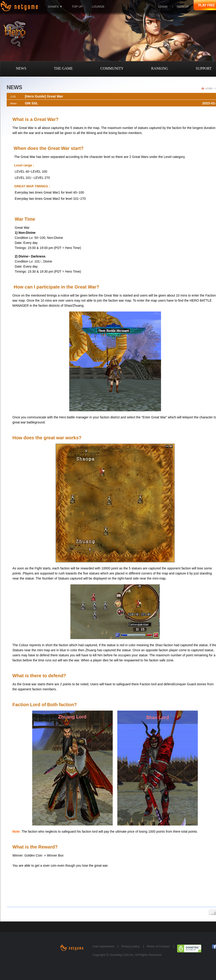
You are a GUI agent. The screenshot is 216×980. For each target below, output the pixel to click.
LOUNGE (98, 7)
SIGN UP (183, 7)
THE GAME (63, 68)
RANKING (160, 68)
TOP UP (77, 7)
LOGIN (163, 7)
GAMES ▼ (55, 7)
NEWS (21, 68)
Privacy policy (131, 946)
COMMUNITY (112, 68)
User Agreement (103, 946)
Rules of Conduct (158, 946)
